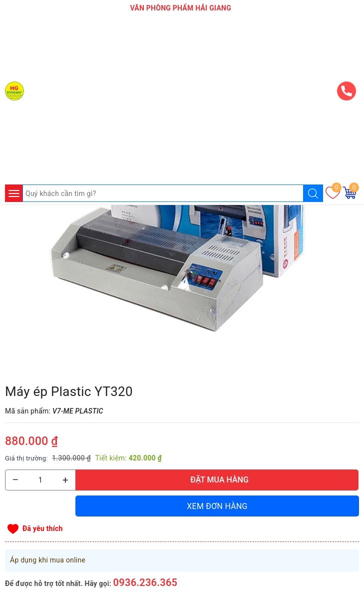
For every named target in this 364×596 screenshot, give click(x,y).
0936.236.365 (146, 582)
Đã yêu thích (43, 528)
